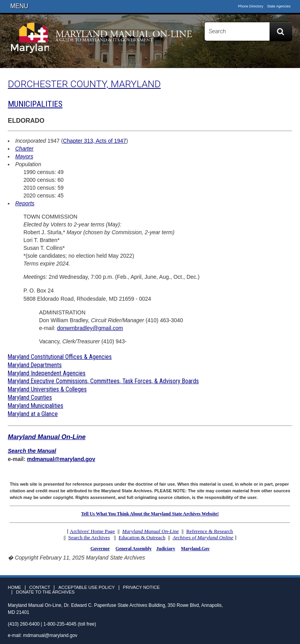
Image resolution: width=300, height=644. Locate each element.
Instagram (287, 59)
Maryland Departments (35, 365)
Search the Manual (32, 451)
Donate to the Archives (45, 592)
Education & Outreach (142, 537)
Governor (100, 549)
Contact (40, 587)
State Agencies (279, 6)
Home (14, 587)
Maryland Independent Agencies (47, 373)
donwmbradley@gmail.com (90, 328)
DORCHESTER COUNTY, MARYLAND (84, 84)
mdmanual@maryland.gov (61, 459)
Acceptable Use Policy (86, 587)
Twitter (276, 59)
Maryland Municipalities (36, 406)
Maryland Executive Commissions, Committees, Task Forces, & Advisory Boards (103, 381)
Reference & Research (210, 531)
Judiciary (166, 549)
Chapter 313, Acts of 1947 (95, 141)
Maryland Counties (30, 397)
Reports (25, 203)
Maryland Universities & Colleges (47, 389)
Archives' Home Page (93, 531)
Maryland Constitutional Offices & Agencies (60, 357)
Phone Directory (251, 6)
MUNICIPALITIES (35, 104)
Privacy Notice (141, 587)
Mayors (24, 156)
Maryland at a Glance (33, 414)
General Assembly (134, 549)
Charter (24, 149)
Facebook (265, 59)
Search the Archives (89, 537)
